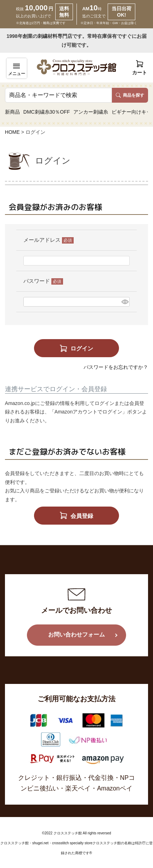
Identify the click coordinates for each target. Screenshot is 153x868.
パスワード (43, 281)
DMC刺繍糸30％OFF (47, 112)
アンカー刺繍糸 (91, 112)
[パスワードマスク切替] (124, 302)
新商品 (12, 112)
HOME (12, 132)
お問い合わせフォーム (76, 635)
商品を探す (130, 95)
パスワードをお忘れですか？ (116, 367)
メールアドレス (49, 240)
